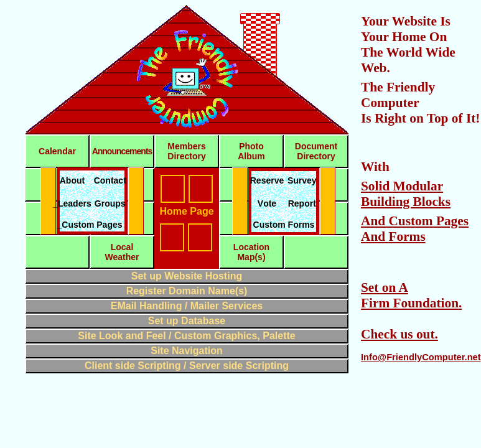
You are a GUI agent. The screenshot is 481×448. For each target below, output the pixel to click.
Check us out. (399, 334)
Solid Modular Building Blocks (406, 194)
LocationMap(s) (251, 252)
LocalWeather (122, 252)
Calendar (57, 151)
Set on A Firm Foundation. (411, 295)
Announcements (122, 151)
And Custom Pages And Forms (415, 229)
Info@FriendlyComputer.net (421, 357)
